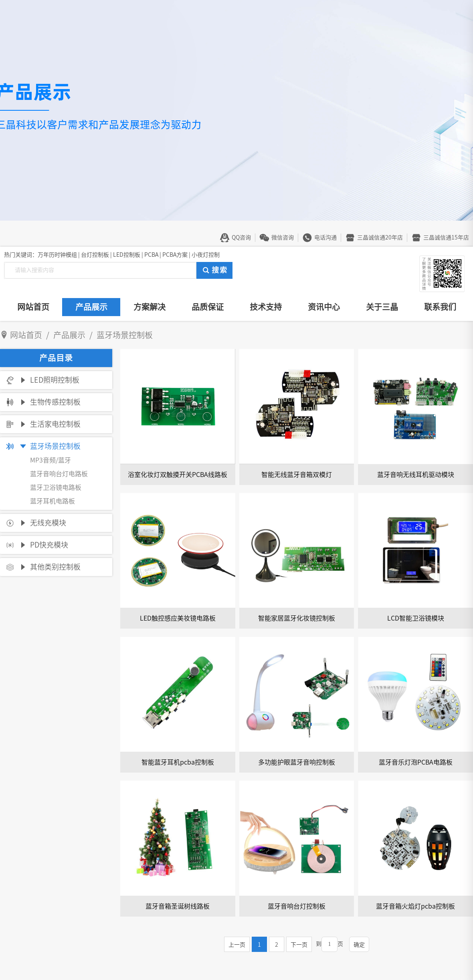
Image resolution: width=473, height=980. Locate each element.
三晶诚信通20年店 (380, 237)
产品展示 (91, 307)
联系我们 (440, 307)
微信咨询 (283, 237)
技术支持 (266, 307)
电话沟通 (325, 237)
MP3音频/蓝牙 (51, 460)
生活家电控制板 (55, 424)
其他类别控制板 (55, 567)
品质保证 (208, 307)
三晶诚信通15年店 (446, 237)
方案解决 (150, 307)
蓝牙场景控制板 (55, 446)
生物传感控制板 (55, 402)
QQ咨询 (241, 237)
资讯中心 (324, 307)
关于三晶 (382, 307)
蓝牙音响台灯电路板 (59, 474)
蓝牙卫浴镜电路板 (56, 487)
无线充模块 (48, 523)
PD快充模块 (49, 545)
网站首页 (33, 307)
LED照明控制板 (55, 380)
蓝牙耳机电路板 (53, 501)
